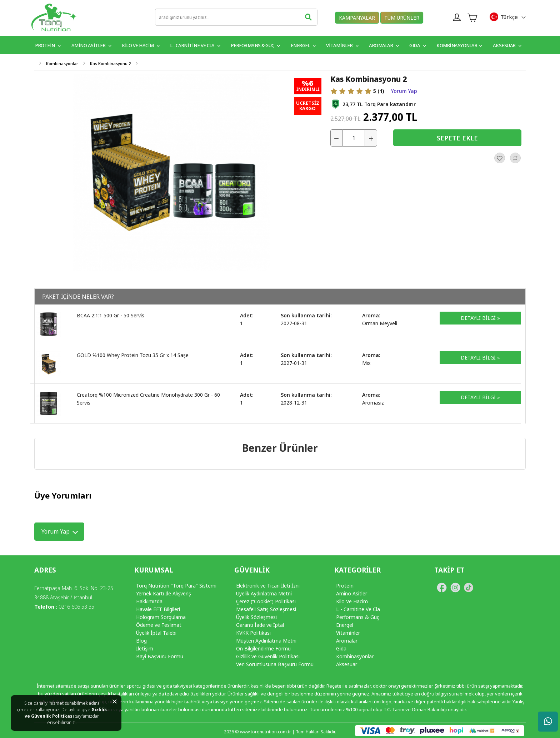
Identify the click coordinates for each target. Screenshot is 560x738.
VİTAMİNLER (342, 45)
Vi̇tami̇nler (348, 633)
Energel (303, 45)
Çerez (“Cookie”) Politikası (266, 601)
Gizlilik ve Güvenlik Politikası (66, 713)
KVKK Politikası (253, 633)
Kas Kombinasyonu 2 (110, 63)
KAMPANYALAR (357, 18)
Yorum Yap (404, 91)
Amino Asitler (91, 45)
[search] (236, 17)
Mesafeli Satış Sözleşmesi (266, 609)
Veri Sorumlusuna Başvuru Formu (275, 664)
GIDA (417, 45)
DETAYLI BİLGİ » (480, 318)
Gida (341, 648)
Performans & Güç (256, 45)
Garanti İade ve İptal (260, 625)
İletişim (145, 648)
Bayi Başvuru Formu (160, 656)
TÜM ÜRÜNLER (402, 18)
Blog (141, 641)
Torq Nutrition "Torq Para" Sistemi (176, 586)
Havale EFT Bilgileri (158, 609)
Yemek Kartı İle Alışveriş (164, 593)
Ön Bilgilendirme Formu (263, 648)
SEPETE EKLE (457, 138)
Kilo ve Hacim (141, 45)
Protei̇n (345, 586)
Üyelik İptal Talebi (156, 633)
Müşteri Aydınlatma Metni (266, 641)
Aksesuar (507, 45)
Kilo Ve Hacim (352, 601)
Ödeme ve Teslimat (159, 625)
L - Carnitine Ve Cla (358, 609)
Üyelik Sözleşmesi (256, 617)
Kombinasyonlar (459, 45)
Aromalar (384, 45)
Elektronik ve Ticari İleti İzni (268, 586)
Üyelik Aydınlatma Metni (264, 593)
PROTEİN (48, 45)
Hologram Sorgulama (161, 617)
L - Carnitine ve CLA (195, 45)
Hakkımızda (149, 601)
